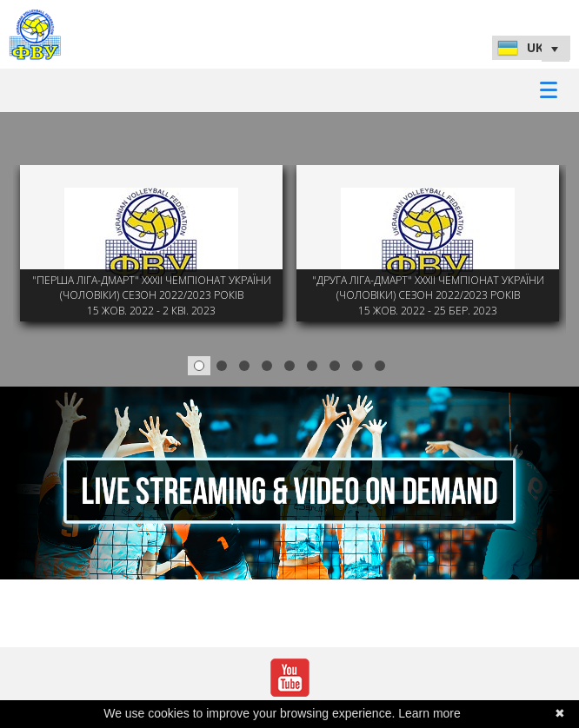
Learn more (429, 713)
